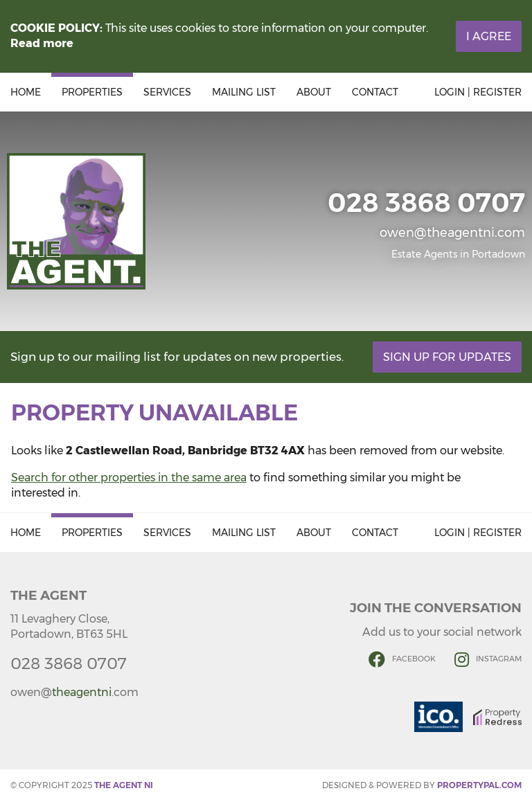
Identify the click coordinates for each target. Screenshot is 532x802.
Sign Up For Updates (447, 357)
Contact (375, 92)
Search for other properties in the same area (129, 478)
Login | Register (478, 92)
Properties (92, 92)
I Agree (489, 36)
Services (167, 92)
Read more (42, 43)
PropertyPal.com (479, 785)
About (314, 92)
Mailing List (244, 92)
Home (26, 92)
